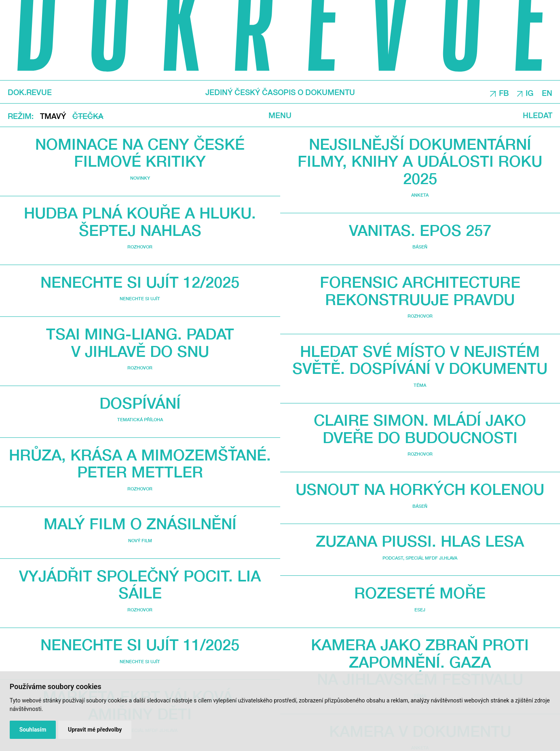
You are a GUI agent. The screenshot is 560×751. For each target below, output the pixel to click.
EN (547, 92)
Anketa (420, 195)
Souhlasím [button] (33, 730)
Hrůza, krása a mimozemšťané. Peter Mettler (140, 463)
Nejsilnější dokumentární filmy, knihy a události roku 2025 (420, 161)
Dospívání (140, 403)
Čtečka (88, 116)
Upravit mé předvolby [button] (95, 730)
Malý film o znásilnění (140, 523)
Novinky (140, 178)
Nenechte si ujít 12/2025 (140, 282)
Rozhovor (140, 247)
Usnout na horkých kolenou (420, 489)
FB (504, 92)
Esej (420, 610)
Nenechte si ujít (140, 298)
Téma (420, 385)
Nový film (140, 540)
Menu (280, 115)
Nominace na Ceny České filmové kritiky (140, 153)
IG (529, 92)
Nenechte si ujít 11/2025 (140, 644)
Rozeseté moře (420, 593)
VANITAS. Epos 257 (420, 230)
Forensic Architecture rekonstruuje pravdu (420, 291)
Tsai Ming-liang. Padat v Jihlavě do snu (140, 342)
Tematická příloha (140, 419)
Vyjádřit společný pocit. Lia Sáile (140, 584)
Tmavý (53, 116)
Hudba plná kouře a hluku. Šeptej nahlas (140, 221)
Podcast (393, 558)
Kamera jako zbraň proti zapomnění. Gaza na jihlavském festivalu (420, 662)
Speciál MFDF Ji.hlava (431, 558)
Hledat (538, 115)
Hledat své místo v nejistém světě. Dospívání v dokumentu (420, 360)
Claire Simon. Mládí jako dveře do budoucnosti (420, 429)
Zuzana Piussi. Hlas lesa (420, 541)
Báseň (420, 247)
